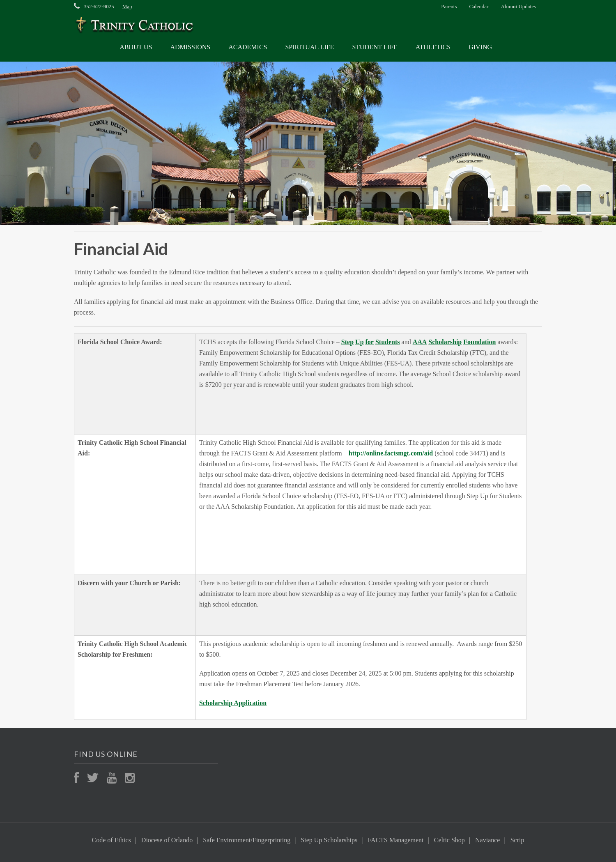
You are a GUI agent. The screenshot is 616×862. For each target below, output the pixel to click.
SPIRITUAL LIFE (309, 47)
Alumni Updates (518, 6)
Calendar (479, 6)
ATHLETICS (433, 47)
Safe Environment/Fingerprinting (247, 840)
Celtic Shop (449, 840)
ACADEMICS (248, 47)
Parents (449, 6)
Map (127, 6)
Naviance (487, 840)
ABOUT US (136, 47)
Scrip (517, 840)
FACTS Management (395, 840)
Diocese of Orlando (167, 840)
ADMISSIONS (190, 47)
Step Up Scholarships (329, 840)
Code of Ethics (111, 840)
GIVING (480, 47)
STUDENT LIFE (375, 47)
